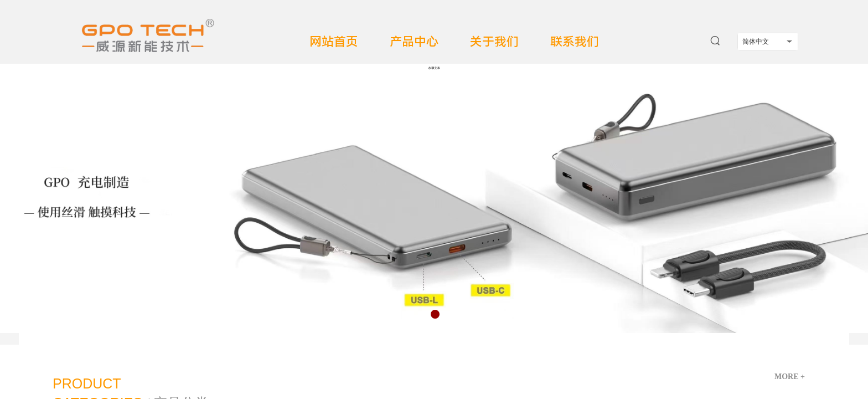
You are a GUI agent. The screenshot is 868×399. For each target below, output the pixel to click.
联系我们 (575, 42)
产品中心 (414, 42)
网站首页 (334, 42)
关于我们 (494, 42)
